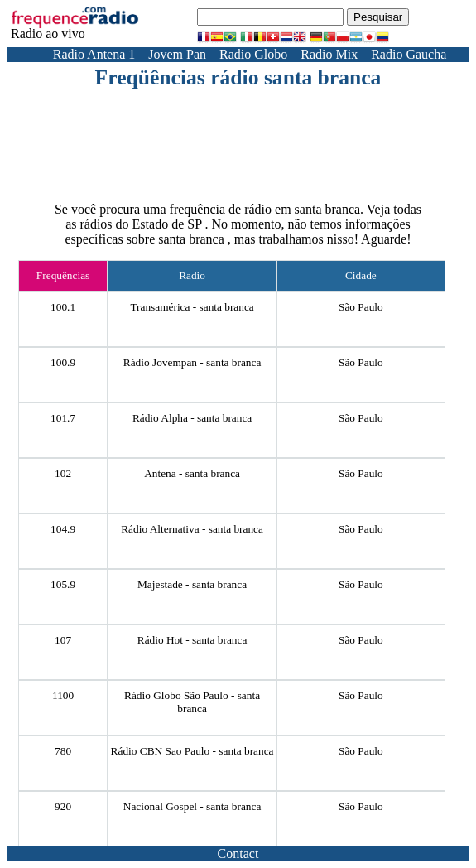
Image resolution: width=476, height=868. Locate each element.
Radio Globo (253, 54)
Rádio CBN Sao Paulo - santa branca (192, 751)
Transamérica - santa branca (192, 307)
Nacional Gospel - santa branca (192, 806)
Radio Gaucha (409, 54)
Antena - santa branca (192, 473)
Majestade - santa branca (192, 584)
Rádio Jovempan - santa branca (192, 362)
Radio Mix (329, 54)
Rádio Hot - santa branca (192, 640)
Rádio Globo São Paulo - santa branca (192, 702)
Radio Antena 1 (94, 54)
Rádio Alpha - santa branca (192, 418)
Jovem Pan (177, 54)
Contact (238, 854)
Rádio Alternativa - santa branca (192, 529)
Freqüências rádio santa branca (238, 77)
